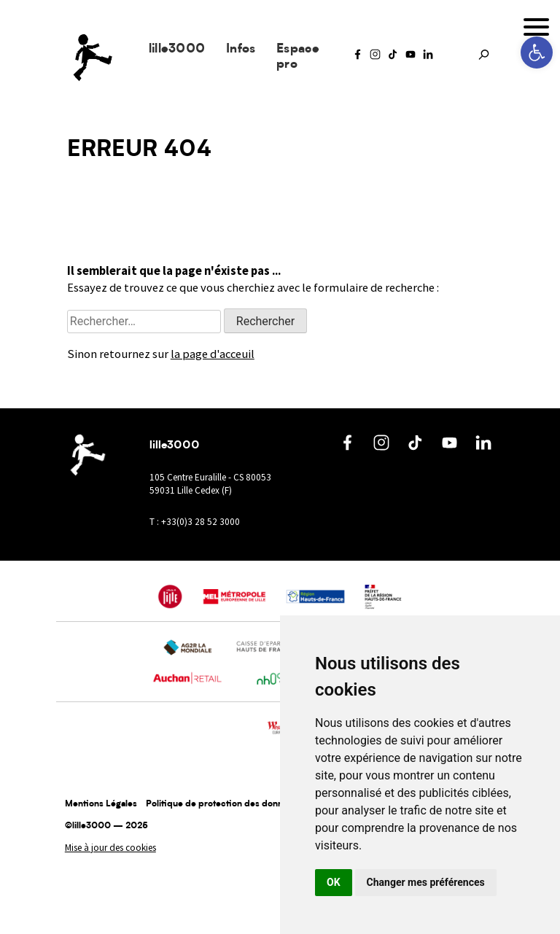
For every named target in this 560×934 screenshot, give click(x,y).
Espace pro (298, 57)
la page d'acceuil (213, 354)
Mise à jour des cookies (110, 848)
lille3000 (177, 49)
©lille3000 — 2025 (106, 826)
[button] (537, 52)
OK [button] (334, 882)
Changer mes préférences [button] (426, 882)
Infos (241, 49)
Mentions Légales (101, 804)
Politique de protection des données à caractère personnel (268, 804)
